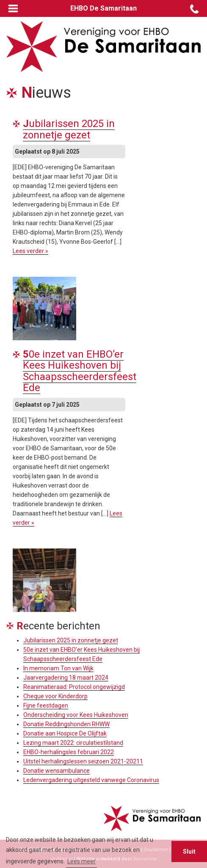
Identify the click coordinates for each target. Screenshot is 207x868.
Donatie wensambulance (57, 771)
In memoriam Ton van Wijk (58, 668)
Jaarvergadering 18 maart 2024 (66, 678)
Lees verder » (30, 251)
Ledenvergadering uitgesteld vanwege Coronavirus (91, 780)
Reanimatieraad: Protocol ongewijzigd (74, 687)
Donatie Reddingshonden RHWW (66, 724)
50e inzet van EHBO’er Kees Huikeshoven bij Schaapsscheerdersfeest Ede (80, 371)
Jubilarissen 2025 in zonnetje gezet (69, 129)
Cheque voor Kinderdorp (55, 696)
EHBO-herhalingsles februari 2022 (69, 752)
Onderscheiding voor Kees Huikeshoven (76, 715)
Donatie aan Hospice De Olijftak (65, 733)
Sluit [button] (189, 851)
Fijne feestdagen (46, 705)
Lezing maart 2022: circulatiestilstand (73, 743)
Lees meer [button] (81, 861)
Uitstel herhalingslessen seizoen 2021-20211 (83, 761)
